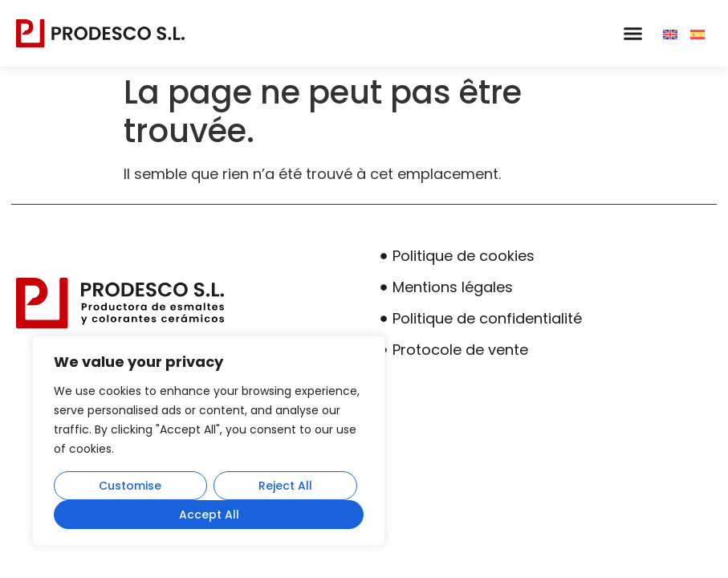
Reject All (285, 486)
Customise (130, 486)
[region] (209, 441)
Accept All (209, 515)
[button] (632, 34)
